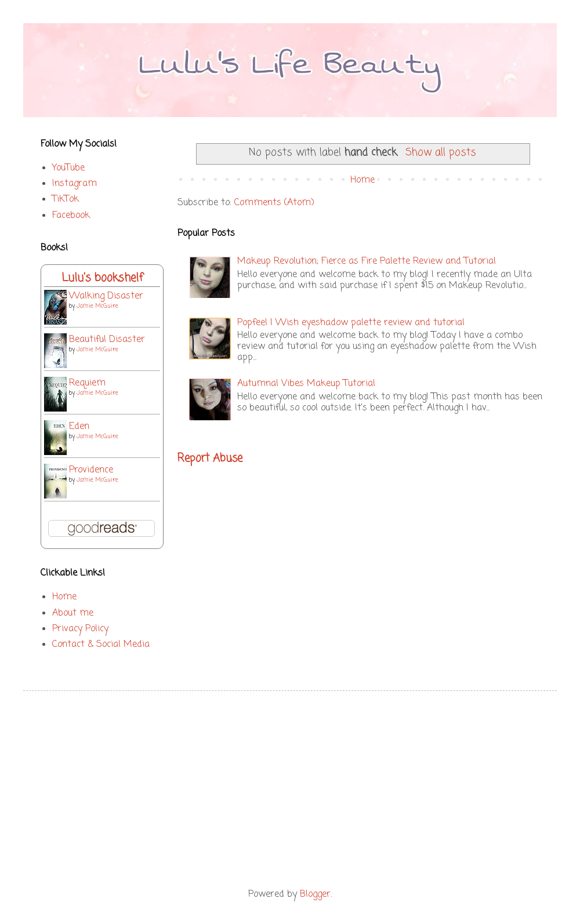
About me (73, 613)
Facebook (71, 216)
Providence (91, 470)
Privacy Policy (80, 629)
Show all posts (441, 153)
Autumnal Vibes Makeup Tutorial (306, 384)
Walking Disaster (106, 296)
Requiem (87, 383)
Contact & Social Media (101, 645)
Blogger (315, 894)
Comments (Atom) (274, 203)
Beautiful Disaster (107, 340)
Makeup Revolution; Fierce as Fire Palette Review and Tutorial (367, 261)
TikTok (66, 199)
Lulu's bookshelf (102, 278)
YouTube (68, 168)
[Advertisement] (290, 790)
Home (362, 180)
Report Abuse (210, 459)
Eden (79, 427)
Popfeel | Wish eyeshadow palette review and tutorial (351, 323)
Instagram (75, 184)
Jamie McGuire (97, 306)
